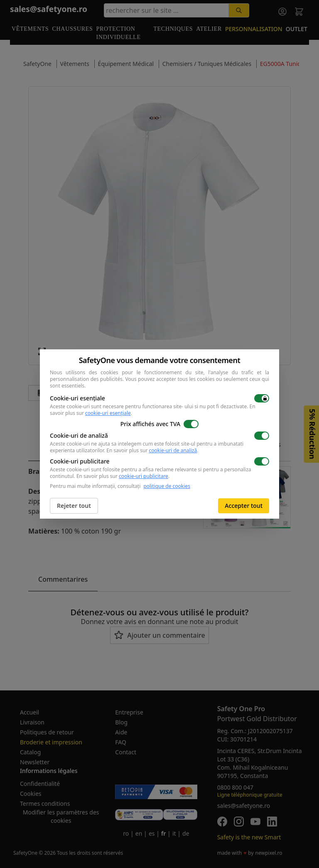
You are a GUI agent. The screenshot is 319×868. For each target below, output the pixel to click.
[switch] (262, 398)
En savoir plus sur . (152, 450)
